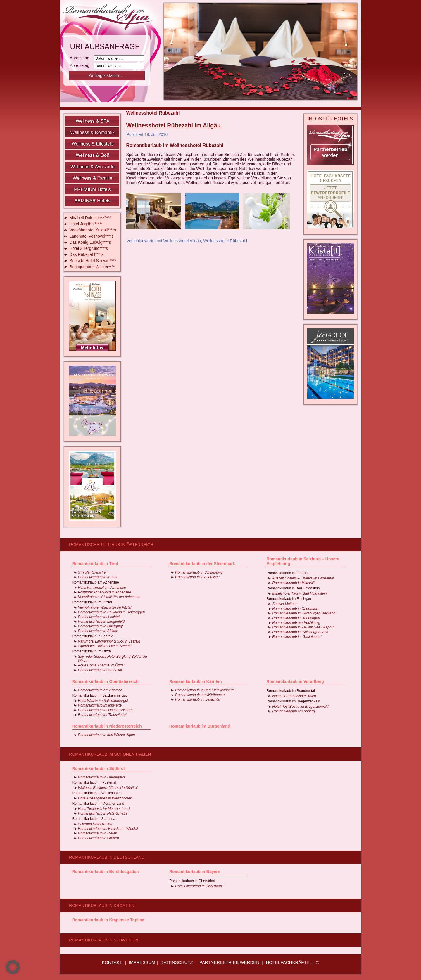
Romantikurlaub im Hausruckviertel (105, 710)
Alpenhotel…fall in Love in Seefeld (105, 646)
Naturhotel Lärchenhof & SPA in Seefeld (109, 641)
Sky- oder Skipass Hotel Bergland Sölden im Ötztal (113, 659)
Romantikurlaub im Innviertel (100, 705)
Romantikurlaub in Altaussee (197, 577)
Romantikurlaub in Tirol (95, 564)
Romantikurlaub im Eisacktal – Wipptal (108, 829)
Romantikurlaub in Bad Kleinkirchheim (205, 690)
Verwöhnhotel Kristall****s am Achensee (109, 597)
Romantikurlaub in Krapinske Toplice (108, 920)
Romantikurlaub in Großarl (287, 573)
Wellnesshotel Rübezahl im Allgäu (174, 125)
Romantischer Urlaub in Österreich (111, 545)
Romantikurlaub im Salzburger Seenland (304, 613)
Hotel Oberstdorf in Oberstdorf (199, 886)
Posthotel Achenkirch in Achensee (105, 592)
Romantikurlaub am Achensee (96, 582)
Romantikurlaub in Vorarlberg (295, 681)
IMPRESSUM (142, 962)
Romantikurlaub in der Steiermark (202, 564)
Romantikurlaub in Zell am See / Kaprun (303, 627)
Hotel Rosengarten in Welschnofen (105, 798)
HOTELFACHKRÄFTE (288, 962)
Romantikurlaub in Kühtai (98, 577)
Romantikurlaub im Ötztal (92, 651)
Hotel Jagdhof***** (86, 224)
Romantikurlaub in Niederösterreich (107, 726)
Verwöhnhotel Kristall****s (93, 230)
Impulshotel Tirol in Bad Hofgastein (299, 593)
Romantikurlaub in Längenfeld (101, 621)
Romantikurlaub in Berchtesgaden (106, 872)
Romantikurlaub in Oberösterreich (105, 681)
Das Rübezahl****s (87, 254)
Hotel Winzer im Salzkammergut (103, 701)
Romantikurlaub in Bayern (195, 872)
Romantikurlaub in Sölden (98, 631)
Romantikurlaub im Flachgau (289, 599)
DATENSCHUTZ (177, 962)
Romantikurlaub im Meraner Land (98, 804)
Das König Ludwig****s (90, 242)
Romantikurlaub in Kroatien (102, 905)
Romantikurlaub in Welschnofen (97, 793)
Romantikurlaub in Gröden (99, 838)
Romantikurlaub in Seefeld (93, 636)
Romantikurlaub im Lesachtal (198, 699)
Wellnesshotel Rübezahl (225, 241)
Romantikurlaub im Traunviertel (102, 715)
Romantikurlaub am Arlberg (294, 711)
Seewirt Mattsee (285, 604)
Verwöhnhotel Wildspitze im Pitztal (105, 607)
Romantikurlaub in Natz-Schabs (103, 813)
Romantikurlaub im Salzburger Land (300, 632)
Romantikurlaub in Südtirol (99, 768)
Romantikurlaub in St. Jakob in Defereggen (112, 612)
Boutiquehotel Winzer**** (92, 267)
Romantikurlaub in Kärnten (196, 681)
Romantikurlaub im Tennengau (296, 618)
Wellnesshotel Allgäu (182, 241)
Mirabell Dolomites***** (90, 218)
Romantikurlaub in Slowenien (103, 940)
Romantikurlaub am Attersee (100, 690)
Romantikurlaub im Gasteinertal (297, 637)
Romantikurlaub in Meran (98, 833)
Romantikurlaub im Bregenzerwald (293, 701)
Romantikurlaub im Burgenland (200, 726)
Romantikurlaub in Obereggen (101, 777)
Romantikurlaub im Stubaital (100, 670)
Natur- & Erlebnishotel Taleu (294, 696)
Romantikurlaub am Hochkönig (296, 623)
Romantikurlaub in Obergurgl (100, 626)
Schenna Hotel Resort (95, 824)
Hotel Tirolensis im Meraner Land (104, 809)
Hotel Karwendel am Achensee (102, 588)
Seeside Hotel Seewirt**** (93, 261)
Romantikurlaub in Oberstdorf (192, 881)
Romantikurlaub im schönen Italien (110, 754)
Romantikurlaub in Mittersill (293, 583)
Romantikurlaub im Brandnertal (290, 691)
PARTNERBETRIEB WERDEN (229, 962)
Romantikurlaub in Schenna (94, 819)
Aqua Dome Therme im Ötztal (101, 665)
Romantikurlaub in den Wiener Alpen (107, 735)
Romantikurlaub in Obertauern (296, 609)
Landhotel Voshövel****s (92, 236)
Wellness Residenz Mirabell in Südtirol (108, 788)
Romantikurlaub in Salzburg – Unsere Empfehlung (303, 561)
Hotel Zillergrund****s (89, 248)
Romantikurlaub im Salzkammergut (100, 695)
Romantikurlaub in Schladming (199, 572)
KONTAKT (112, 962)
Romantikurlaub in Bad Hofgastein (293, 588)
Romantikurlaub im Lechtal (99, 617)
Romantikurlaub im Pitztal (92, 602)
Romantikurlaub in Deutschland (107, 857)
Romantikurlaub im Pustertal (94, 782)
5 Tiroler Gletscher (93, 572)
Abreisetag (81, 65)
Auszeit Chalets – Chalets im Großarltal (303, 578)
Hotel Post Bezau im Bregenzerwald (300, 707)
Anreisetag (81, 58)
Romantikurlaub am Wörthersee (200, 695)
